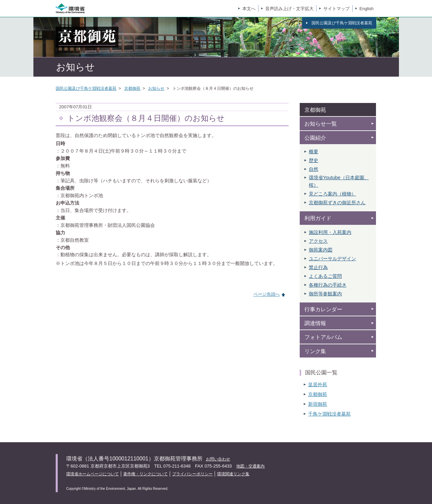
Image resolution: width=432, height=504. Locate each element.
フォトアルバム (323, 337)
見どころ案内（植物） (332, 194)
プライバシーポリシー (192, 474)
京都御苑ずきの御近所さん (337, 203)
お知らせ (156, 88)
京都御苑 (132, 88)
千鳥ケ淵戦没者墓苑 (329, 414)
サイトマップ (336, 9)
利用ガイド (318, 218)
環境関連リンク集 (233, 474)
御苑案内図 (321, 250)
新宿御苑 (318, 404)
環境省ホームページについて (92, 474)
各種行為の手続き (328, 285)
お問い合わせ (218, 459)
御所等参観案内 (325, 294)
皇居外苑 (318, 384)
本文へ (249, 9)
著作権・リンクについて (145, 474)
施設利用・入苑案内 (330, 232)
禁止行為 (318, 267)
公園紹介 (315, 138)
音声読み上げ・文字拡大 (289, 9)
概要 (314, 152)
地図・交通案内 (250, 466)
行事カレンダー (323, 309)
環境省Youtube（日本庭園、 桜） (339, 181)
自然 (314, 169)
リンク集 (315, 351)
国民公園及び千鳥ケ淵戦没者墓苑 (86, 88)
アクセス (318, 241)
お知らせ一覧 (321, 124)
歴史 (314, 160)
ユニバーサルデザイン (332, 259)
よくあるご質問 (325, 276)
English (367, 9)
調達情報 (315, 323)
